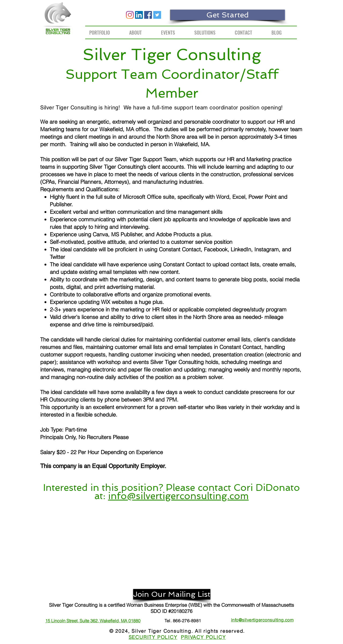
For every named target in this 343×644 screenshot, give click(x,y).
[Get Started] (228, 15)
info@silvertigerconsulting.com (178, 496)
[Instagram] (130, 15)
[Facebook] (148, 15)
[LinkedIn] (139, 15)
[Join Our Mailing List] (172, 594)
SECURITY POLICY (153, 637)
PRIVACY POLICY (203, 637)
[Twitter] (157, 15)
